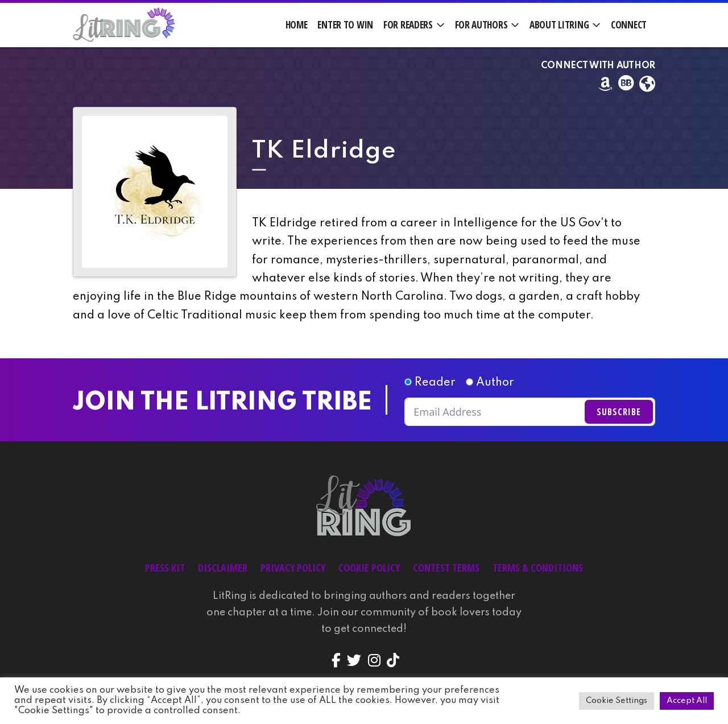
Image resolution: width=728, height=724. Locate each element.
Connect (629, 25)
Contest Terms (446, 568)
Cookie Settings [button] (617, 701)
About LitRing (559, 25)
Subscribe (619, 412)
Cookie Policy (369, 568)
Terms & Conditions (538, 568)
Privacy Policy (293, 568)
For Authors (481, 25)
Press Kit (165, 568)
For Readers (408, 25)
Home (297, 25)
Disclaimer (223, 568)
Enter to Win (345, 25)
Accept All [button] (687, 701)
